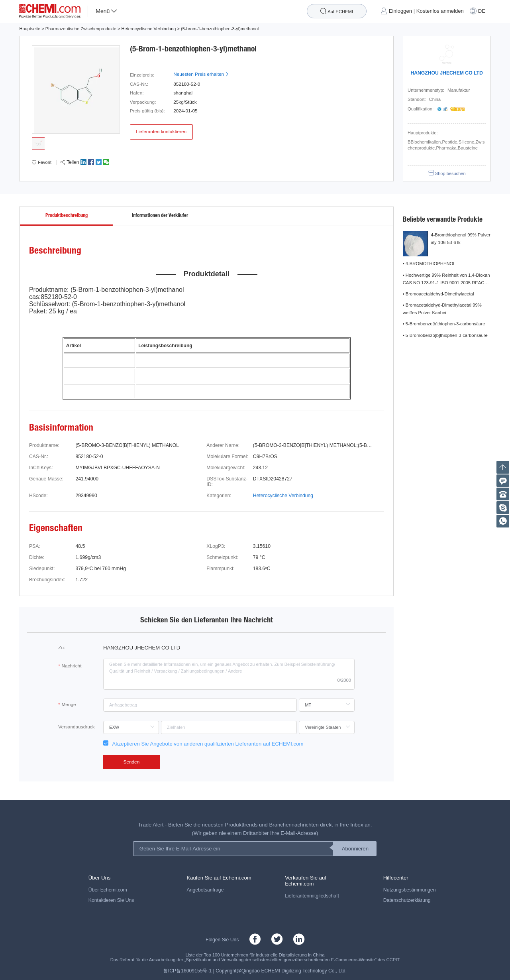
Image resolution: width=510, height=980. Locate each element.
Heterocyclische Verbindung (149, 29)
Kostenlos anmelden (440, 11)
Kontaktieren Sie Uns (111, 900)
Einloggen (400, 11)
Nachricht (72, 666)
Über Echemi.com (108, 890)
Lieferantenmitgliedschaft (312, 896)
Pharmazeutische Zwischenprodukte (81, 29)
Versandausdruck (76, 727)
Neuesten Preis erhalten (201, 74)
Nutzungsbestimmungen (410, 890)
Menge (69, 704)
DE (482, 11)
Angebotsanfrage (205, 890)
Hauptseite (30, 29)
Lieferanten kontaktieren (161, 132)
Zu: (62, 647)
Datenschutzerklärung (407, 900)
